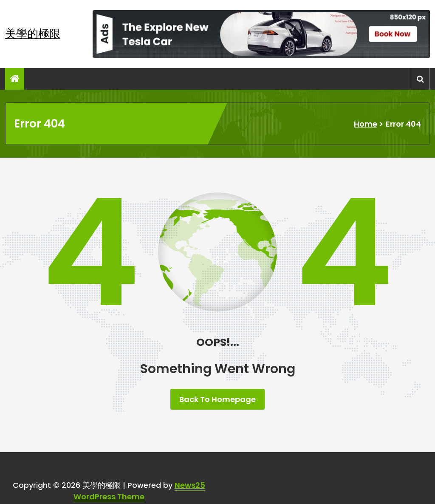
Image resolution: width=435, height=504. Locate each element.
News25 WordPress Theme (139, 491)
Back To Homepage (217, 399)
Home (366, 124)
